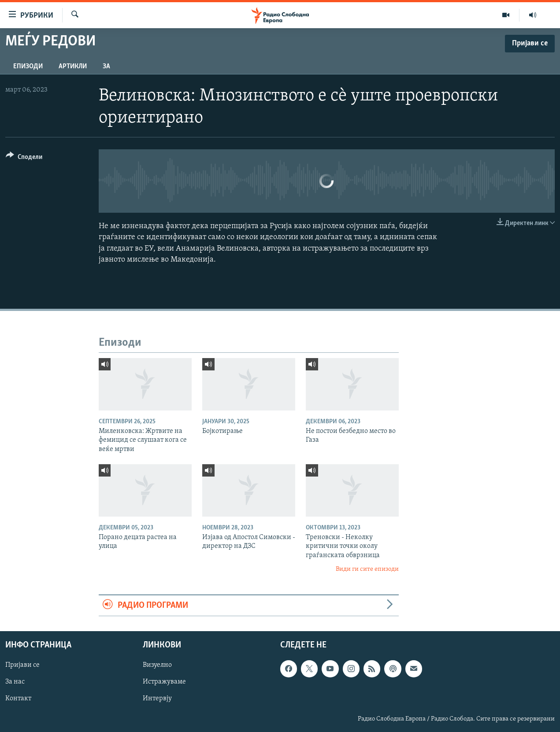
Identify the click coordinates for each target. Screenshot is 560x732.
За (106, 67)
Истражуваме (164, 682)
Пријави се (22, 665)
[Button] (24, 158)
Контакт (18, 699)
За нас (15, 682)
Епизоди (28, 67)
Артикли (73, 67)
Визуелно (157, 665)
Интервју (157, 699)
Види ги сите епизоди (367, 569)
